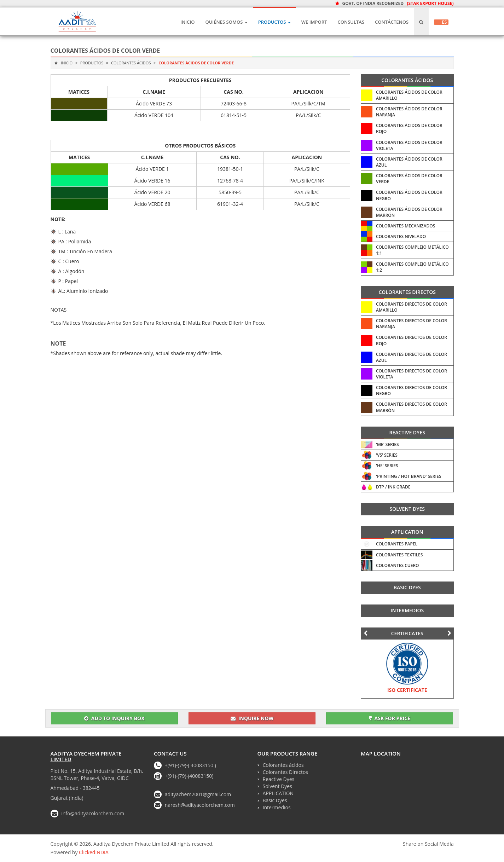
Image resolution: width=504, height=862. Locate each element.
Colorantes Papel (397, 544)
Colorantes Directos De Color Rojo (412, 340)
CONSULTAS (351, 22)
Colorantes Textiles (399, 555)
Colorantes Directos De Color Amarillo (412, 307)
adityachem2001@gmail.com (198, 794)
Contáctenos (392, 22)
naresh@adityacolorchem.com (200, 805)
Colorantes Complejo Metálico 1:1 (412, 250)
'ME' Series (387, 444)
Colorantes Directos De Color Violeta (412, 374)
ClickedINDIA (94, 852)
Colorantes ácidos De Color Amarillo (409, 95)
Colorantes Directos (407, 292)
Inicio (188, 22)
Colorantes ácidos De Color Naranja (409, 112)
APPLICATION (407, 532)
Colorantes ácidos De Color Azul (409, 162)
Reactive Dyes (407, 432)
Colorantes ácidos (130, 63)
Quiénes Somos (226, 22)
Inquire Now (252, 718)
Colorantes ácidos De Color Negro (409, 195)
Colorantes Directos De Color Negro (412, 390)
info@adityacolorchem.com (93, 813)
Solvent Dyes (407, 509)
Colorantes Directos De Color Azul (412, 357)
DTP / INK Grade (393, 487)
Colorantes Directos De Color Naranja (412, 324)
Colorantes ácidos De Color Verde (409, 179)
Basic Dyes (407, 587)
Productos (274, 22)
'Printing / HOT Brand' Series (409, 476)
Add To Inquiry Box (114, 718)
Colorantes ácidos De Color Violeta (409, 145)
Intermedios (407, 610)
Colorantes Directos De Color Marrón (412, 407)
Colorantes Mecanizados (405, 226)
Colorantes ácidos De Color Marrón (409, 212)
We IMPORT (314, 22)
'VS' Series (387, 455)
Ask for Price (390, 718)
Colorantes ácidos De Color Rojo (409, 128)
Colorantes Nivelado (401, 236)
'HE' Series (387, 466)
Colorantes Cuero (398, 565)
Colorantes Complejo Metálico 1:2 (412, 267)
